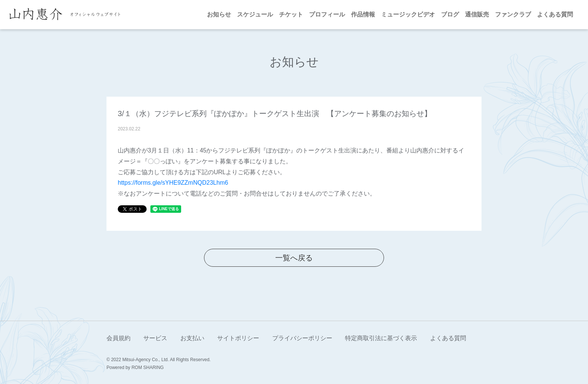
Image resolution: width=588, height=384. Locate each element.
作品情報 (363, 14)
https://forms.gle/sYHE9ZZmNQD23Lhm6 (173, 183)
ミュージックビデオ (408, 14)
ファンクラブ (513, 14)
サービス (155, 338)
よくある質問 (555, 14)
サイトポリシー (238, 338)
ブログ (450, 14)
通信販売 (477, 14)
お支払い (192, 338)
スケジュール (255, 14)
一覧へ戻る (294, 258)
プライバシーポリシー (302, 338)
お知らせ (219, 14)
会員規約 (118, 338)
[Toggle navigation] (129, 15)
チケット (291, 14)
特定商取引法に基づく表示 (381, 338)
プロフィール (327, 14)
